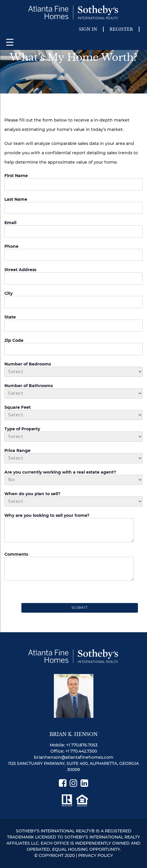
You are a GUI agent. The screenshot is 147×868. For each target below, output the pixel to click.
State (10, 317)
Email (10, 223)
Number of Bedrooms (28, 364)
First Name (16, 176)
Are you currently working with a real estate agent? (60, 472)
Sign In (88, 29)
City (8, 293)
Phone (11, 246)
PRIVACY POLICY (96, 855)
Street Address (20, 270)
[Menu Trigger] (10, 42)
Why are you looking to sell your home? (47, 515)
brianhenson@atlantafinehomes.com (74, 757)
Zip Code (14, 340)
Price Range (17, 451)
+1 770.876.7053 (82, 745)
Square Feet (18, 407)
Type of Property (22, 429)
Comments (16, 554)
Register (121, 29)
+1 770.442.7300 (81, 751)
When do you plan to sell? (32, 494)
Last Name (16, 199)
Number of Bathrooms (29, 386)
